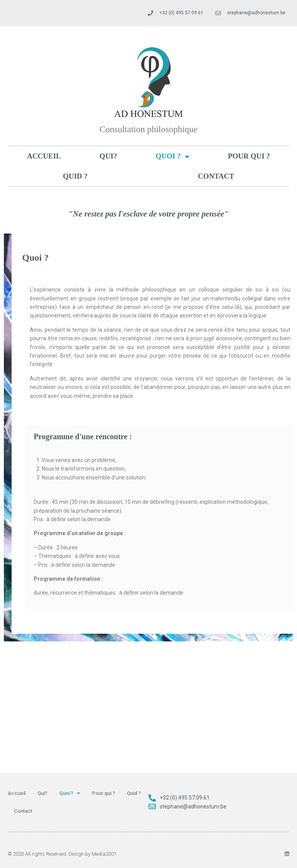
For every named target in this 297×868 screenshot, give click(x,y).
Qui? (108, 156)
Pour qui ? (249, 156)
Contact (216, 176)
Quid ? (75, 176)
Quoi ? (173, 156)
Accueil (44, 156)
